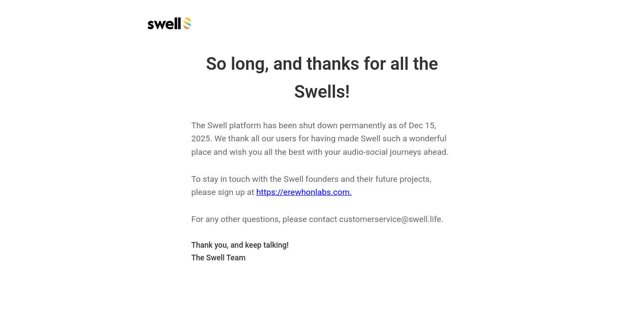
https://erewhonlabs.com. (304, 192)
